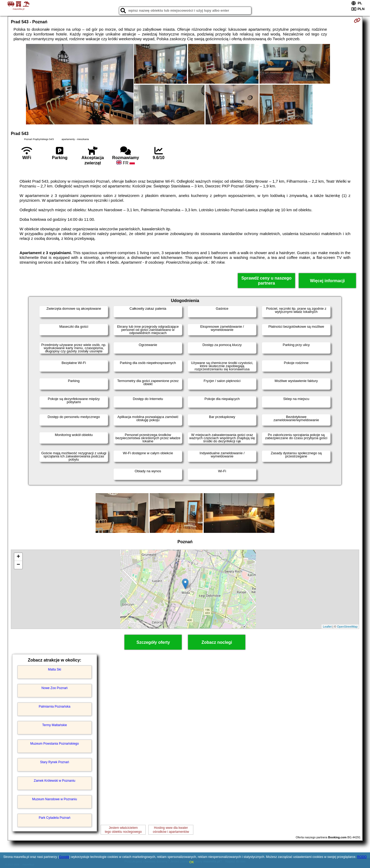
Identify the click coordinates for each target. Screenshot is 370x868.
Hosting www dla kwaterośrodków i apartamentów (171, 830)
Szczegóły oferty (153, 642)
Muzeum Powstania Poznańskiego (54, 744)
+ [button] (18, 557)
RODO (362, 857)
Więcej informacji (327, 281)
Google (64, 857)
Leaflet (327, 627)
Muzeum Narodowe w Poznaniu (54, 799)
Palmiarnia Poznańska (54, 707)
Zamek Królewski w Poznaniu (55, 781)
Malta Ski (54, 669)
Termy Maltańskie (54, 725)
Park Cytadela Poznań (54, 818)
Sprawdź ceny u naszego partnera (266, 281)
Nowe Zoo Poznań (55, 688)
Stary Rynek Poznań (54, 762)
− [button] (18, 565)
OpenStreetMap (347, 627)
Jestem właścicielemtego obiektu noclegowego (123, 830)
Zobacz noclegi (217, 642)
